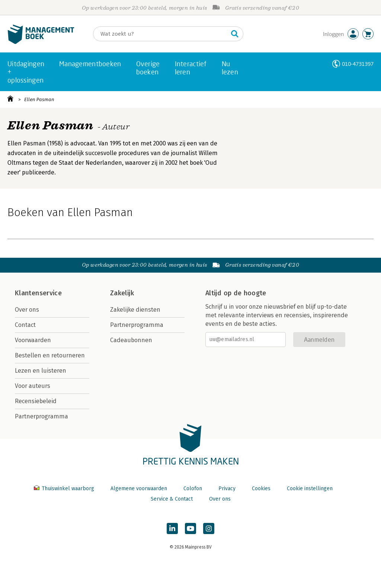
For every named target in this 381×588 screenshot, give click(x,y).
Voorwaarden (33, 340)
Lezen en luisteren (41, 371)
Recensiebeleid (36, 401)
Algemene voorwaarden (139, 489)
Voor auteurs (33, 386)
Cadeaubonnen (131, 340)
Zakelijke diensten (135, 310)
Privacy (227, 489)
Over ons (27, 310)
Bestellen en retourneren (50, 355)
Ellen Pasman (39, 99)
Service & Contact (172, 499)
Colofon (193, 489)
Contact (25, 325)
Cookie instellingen (310, 489)
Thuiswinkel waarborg (65, 489)
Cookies (261, 489)
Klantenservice (38, 293)
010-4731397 (358, 64)
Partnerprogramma (41, 416)
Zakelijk (122, 293)
